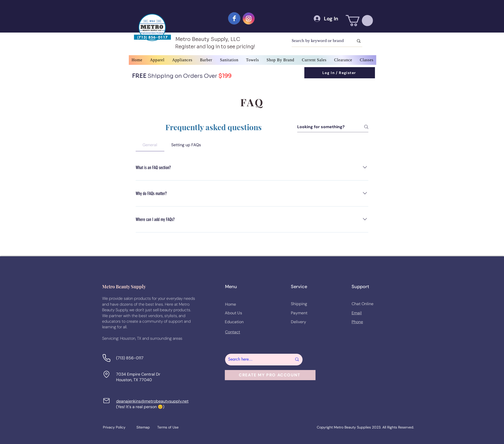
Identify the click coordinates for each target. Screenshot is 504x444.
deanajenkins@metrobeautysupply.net (152, 401)
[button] (359, 21)
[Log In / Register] (340, 73)
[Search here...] (256, 360)
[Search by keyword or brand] (319, 41)
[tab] (150, 145)
